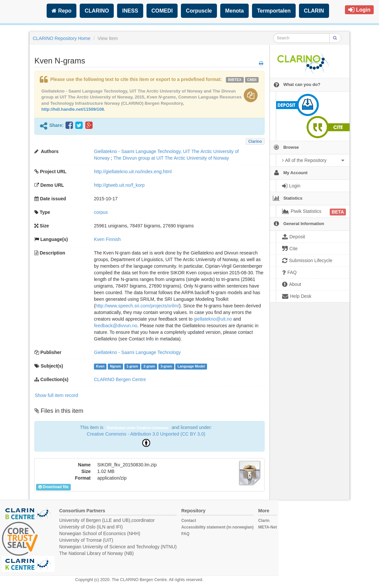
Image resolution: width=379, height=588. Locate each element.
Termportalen (274, 11)
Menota (234, 11)
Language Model (191, 366)
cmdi (252, 80)
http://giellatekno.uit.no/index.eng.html (133, 172)
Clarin (264, 521)
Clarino (255, 141)
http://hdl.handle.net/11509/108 (73, 109)
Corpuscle (199, 11)
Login (359, 10)
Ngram (115, 366)
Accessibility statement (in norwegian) (217, 527)
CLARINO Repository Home (62, 38)
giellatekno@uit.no (213, 319)
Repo (62, 11)
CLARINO (97, 11)
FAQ (185, 534)
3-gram (166, 366)
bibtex (235, 80)
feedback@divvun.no (116, 326)
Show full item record (56, 395)
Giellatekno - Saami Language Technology (137, 352)
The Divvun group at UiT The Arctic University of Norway (171, 158)
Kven (100, 366)
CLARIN (314, 11)
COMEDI (162, 11)
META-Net (268, 527)
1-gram (132, 366)
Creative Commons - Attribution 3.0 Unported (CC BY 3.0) (146, 434)
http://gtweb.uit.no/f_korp (119, 185)
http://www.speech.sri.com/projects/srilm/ (137, 306)
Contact (189, 521)
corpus (101, 212)
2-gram (149, 366)
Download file (53, 487)
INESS (130, 11)
